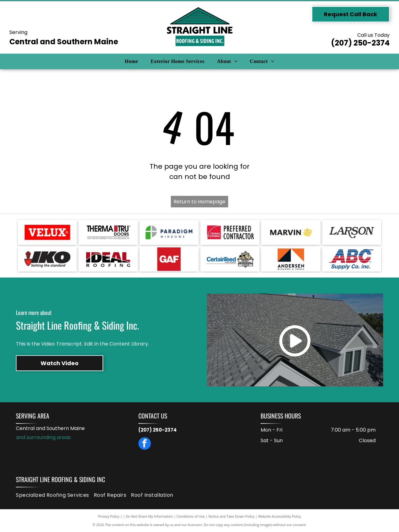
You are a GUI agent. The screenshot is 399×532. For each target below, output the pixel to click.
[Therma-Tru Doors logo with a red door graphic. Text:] (108, 232)
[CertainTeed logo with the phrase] (230, 259)
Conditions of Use (191, 516)
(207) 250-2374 (360, 43)
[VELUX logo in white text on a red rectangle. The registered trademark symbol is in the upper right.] (47, 232)
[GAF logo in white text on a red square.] (169, 259)
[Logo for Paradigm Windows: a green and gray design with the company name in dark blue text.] (169, 232)
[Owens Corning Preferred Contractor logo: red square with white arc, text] (230, 232)
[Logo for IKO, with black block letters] (47, 259)
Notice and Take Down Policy (232, 516)
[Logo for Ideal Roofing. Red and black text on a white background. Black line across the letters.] (108, 259)
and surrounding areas (43, 437)
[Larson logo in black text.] (352, 232)
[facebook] (145, 444)
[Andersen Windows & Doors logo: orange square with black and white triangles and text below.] (291, 259)
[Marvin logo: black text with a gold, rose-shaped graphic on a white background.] (291, 232)
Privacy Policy (109, 516)
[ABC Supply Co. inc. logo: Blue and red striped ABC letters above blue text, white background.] (352, 259)
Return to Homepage (199, 202)
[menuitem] (131, 61)
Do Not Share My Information (149, 516)
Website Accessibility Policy (280, 516)
